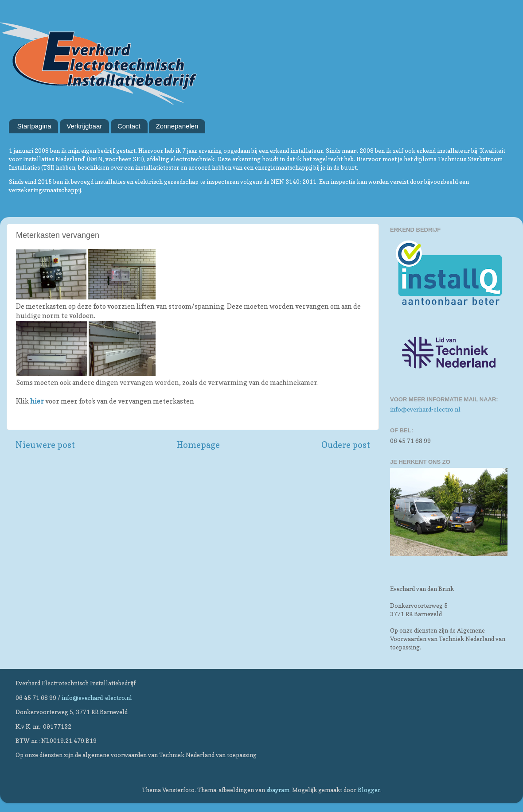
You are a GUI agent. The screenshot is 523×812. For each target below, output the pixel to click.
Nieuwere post (45, 445)
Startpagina (34, 126)
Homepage (198, 445)
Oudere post (346, 445)
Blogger (369, 790)
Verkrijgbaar (84, 126)
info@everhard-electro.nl (425, 409)
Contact (129, 126)
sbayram (278, 790)
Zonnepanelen (177, 126)
